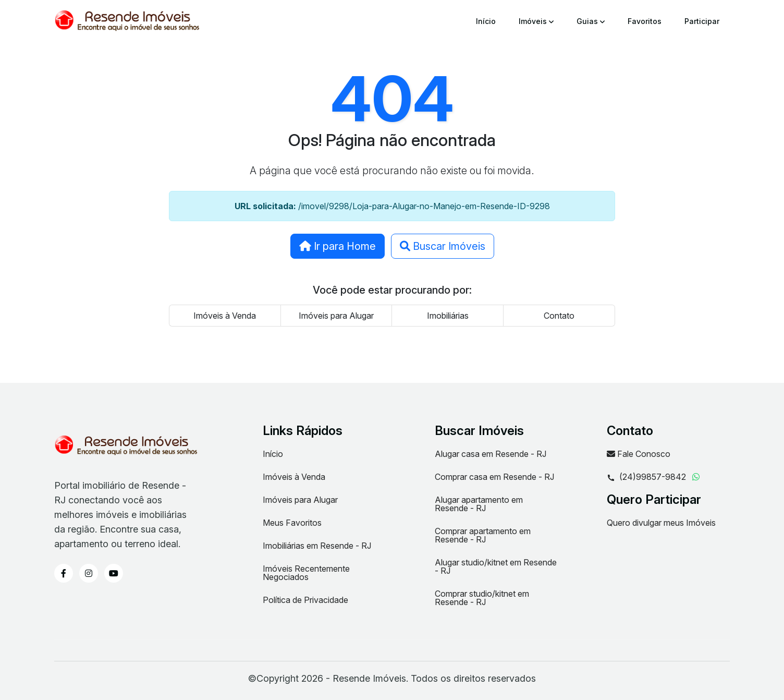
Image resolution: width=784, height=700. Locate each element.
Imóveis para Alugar (336, 316)
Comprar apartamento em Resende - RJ (483, 535)
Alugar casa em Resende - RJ (491, 454)
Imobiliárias (448, 316)
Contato (559, 316)
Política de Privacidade (305, 600)
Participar (702, 21)
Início (486, 21)
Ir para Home (338, 246)
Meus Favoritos (292, 523)
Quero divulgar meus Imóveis (661, 523)
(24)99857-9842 (646, 477)
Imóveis (536, 21)
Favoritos (645, 21)
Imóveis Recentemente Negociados (306, 573)
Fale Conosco (639, 454)
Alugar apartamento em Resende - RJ (479, 504)
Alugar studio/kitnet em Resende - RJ (496, 566)
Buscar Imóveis (443, 246)
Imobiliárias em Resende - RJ (317, 546)
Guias (591, 21)
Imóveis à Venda (225, 316)
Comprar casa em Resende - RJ (494, 477)
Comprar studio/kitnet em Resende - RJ (482, 598)
